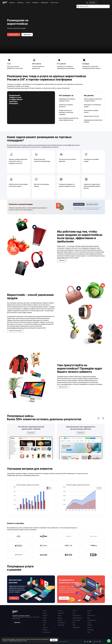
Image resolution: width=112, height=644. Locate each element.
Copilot (44, 618)
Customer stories (91, 615)
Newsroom (90, 625)
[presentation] (99, 418)
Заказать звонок (92, 204)
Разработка (21, 3)
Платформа (36, 3)
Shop (89, 632)
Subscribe (17, 622)
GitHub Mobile (61, 625)
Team (44, 625)
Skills (74, 623)
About (89, 613)
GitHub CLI (60, 620)
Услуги (28, 3)
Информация (45, 3)
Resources (45, 627)
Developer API (61, 613)
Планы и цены (54, 3)
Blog (88, 618)
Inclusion (89, 627)
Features (45, 613)
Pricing (44, 623)
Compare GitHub (47, 632)
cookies (13, 639)
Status (74, 625)
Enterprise (45, 615)
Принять (54, 640)
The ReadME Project (92, 620)
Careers (89, 623)
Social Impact (90, 630)
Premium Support (76, 620)
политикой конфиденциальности (92, 209)
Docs (74, 613)
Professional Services (77, 618)
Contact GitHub (76, 627)
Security (45, 620)
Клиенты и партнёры (21, 523)
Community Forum (77, 615)
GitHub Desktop (61, 623)
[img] (87, 3)
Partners (60, 615)
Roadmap (45, 630)
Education (60, 618)
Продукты (13, 3)
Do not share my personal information (60, 642)
